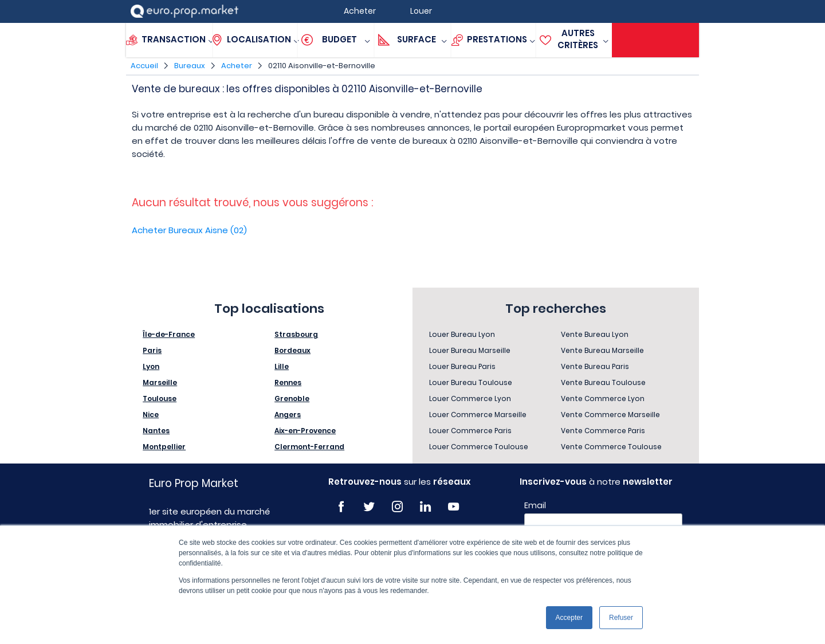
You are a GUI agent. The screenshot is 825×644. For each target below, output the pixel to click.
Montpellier (164, 447)
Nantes (156, 431)
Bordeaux (292, 350)
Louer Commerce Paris (470, 431)
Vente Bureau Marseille (602, 350)
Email (535, 505)
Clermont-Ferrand (309, 447)
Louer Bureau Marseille (470, 350)
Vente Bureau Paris (595, 366)
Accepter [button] (569, 618)
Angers (288, 415)
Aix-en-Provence (305, 431)
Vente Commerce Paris (603, 431)
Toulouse (160, 398)
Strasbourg (296, 334)
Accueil (144, 66)
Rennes (288, 382)
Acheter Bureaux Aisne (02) (189, 230)
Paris (152, 350)
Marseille (160, 382)
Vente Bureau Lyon (595, 334)
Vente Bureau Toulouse (603, 382)
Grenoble (292, 398)
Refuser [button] (621, 618)
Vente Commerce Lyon (603, 398)
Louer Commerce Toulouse (479, 447)
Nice (151, 415)
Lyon (151, 366)
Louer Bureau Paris (462, 366)
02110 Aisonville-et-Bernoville (322, 66)
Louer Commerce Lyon (470, 398)
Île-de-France (169, 334)
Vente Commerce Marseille (610, 415)
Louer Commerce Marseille (478, 415)
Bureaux (190, 66)
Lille (282, 366)
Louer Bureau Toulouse (471, 382)
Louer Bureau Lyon (462, 334)
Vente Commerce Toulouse (611, 447)
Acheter (237, 66)
